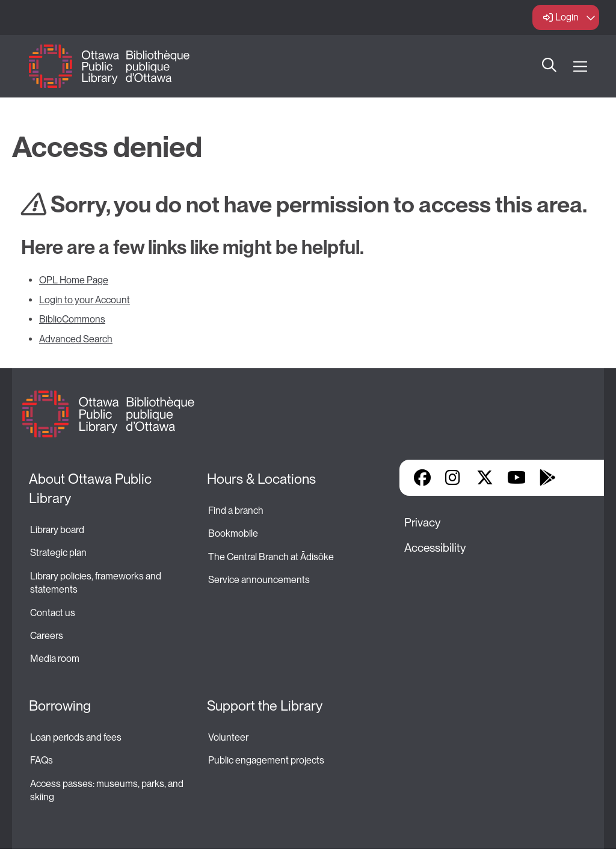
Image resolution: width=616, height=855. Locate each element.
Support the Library (265, 706)
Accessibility (435, 548)
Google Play (547, 478)
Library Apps (579, 478)
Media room (55, 659)
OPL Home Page (74, 280)
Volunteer (228, 737)
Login (567, 17)
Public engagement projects (266, 760)
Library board (57, 530)
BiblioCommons (72, 319)
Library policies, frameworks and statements (97, 583)
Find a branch (236, 511)
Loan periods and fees (77, 737)
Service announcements (259, 580)
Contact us (53, 613)
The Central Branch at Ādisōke (271, 557)
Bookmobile (233, 533)
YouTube (516, 478)
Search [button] (549, 66)
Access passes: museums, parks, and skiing (108, 790)
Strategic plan (59, 553)
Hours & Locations (261, 479)
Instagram (454, 478)
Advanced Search (76, 339)
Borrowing (60, 706)
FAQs (42, 760)
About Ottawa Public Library (92, 489)
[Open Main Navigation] (580, 66)
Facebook (422, 478)
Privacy (422, 523)
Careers (47, 636)
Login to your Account (85, 300)
